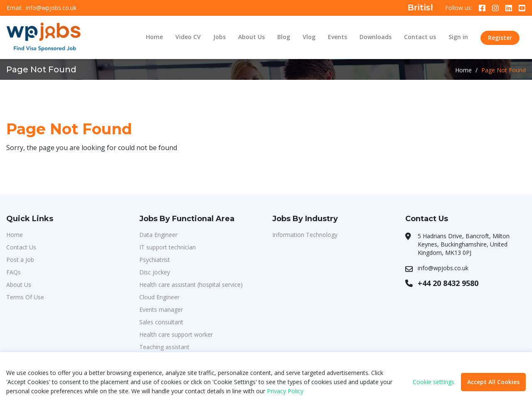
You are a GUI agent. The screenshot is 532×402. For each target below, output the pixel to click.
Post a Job (20, 260)
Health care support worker (176, 334)
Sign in (458, 37)
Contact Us (21, 247)
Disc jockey (155, 272)
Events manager (161, 310)
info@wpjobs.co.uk (51, 8)
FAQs (14, 272)
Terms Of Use (25, 297)
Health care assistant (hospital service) (191, 285)
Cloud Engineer (159, 297)
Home (154, 37)
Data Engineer (158, 235)
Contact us (420, 37)
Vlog (309, 37)
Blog (284, 37)
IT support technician (167, 247)
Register (500, 38)
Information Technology (305, 235)
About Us (251, 37)
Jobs (219, 37)
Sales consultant (161, 322)
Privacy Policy (285, 391)
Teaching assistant (164, 347)
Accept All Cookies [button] (493, 382)
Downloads (376, 37)
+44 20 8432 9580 (448, 283)
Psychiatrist (155, 260)
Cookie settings (433, 382)
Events (337, 37)
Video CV (188, 37)
